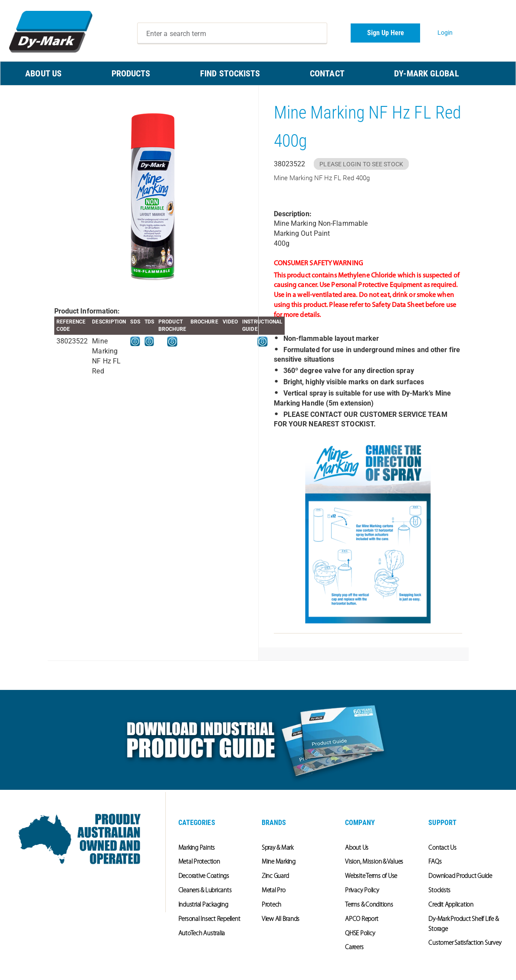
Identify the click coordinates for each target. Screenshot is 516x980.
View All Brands (281, 919)
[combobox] (232, 33)
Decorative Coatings (204, 876)
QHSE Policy (360, 934)
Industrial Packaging (203, 905)
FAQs (435, 862)
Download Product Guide (460, 876)
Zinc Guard (275, 876)
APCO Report (362, 919)
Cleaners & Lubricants (205, 891)
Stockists (439, 891)
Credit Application (451, 905)
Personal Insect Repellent (209, 919)
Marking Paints (197, 848)
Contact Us (442, 848)
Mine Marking (279, 862)
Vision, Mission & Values (374, 862)
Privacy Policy (362, 891)
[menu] (258, 73)
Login (445, 33)
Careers (354, 948)
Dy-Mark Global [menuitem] (426, 73)
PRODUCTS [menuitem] (131, 73)
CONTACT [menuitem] (327, 73)
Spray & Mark (278, 848)
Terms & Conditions (369, 905)
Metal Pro (274, 891)
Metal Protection (199, 862)
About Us (357, 848)
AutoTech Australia (202, 934)
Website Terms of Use (371, 876)
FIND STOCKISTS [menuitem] (230, 73)
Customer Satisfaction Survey (465, 943)
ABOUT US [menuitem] (43, 73)
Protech (271, 905)
